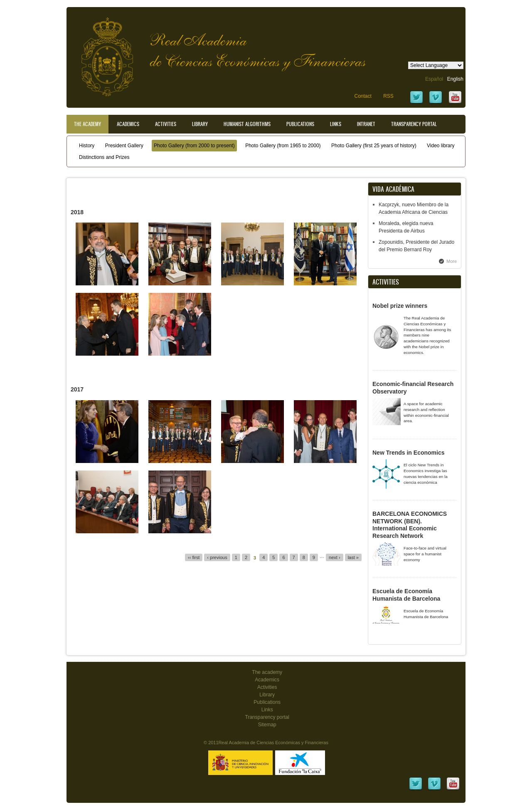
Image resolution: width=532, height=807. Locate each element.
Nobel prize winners (400, 306)
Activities (166, 124)
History (87, 146)
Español (434, 79)
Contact (363, 96)
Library (200, 124)
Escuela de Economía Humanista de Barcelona (406, 595)
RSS (388, 96)
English (455, 79)
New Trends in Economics (409, 453)
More (452, 261)
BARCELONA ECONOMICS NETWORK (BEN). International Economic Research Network (410, 525)
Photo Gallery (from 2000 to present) (194, 146)
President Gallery (124, 146)
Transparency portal (414, 124)
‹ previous (217, 557)
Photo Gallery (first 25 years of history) (374, 146)
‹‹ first (194, 557)
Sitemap (267, 725)
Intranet (366, 124)
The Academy (87, 124)
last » (353, 557)
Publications (300, 124)
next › (335, 557)
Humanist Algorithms (247, 124)
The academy (267, 672)
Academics (128, 124)
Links (336, 124)
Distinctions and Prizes (104, 157)
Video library (441, 146)
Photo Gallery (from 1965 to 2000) (283, 146)
